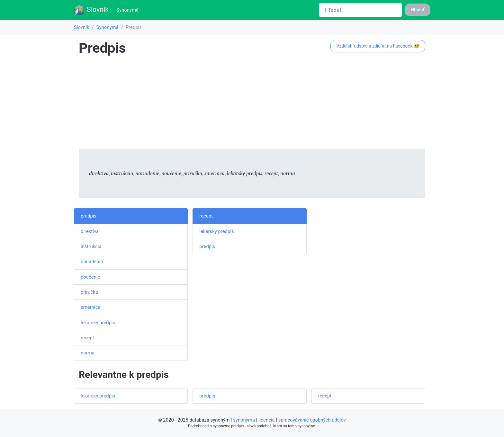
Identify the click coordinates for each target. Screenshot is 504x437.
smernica (90, 307)
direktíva (90, 231)
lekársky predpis (98, 323)
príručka (89, 292)
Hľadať (418, 10)
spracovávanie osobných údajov (312, 420)
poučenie (90, 277)
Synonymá (129, 9)
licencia (267, 420)
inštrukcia (91, 246)
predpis (89, 216)
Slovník (91, 10)
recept (87, 338)
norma (88, 353)
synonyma (244, 420)
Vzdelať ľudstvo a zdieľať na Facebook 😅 (378, 46)
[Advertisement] (252, 104)
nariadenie (92, 262)
